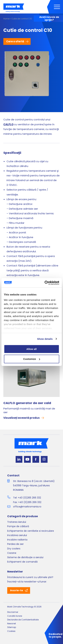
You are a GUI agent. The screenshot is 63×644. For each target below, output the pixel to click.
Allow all (32, 349)
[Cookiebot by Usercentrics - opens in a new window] (45, 283)
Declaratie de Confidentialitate (23, 620)
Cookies (11, 631)
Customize (32, 359)
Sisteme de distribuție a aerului (25, 557)
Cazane (12, 553)
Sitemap (12, 627)
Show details (45, 339)
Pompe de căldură (18, 526)
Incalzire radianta (17, 540)
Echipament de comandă (22, 562)
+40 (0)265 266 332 (29, 498)
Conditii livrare (15, 616)
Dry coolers (14, 549)
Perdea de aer (15, 544)
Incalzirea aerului (17, 535)
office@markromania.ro (27, 507)
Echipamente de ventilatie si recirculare (31, 531)
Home (6, 19)
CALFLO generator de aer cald (27, 403)
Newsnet (12, 624)
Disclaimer (13, 612)
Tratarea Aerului (17, 522)
